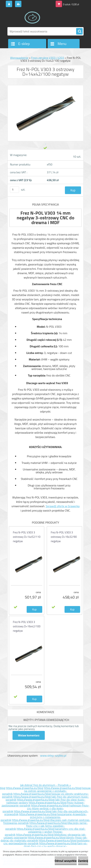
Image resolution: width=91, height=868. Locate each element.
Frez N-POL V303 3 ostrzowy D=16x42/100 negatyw (27, 626)
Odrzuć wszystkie (66, 861)
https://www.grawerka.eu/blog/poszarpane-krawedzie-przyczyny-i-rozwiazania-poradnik (44, 817)
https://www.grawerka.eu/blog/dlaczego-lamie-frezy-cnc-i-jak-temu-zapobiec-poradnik (47, 826)
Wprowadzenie (19, 58)
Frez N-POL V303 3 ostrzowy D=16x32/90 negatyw (64, 537)
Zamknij (83, 861)
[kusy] (15, 190)
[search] (79, 31)
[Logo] (32, 18)
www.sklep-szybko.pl (53, 755)
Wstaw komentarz (29, 735)
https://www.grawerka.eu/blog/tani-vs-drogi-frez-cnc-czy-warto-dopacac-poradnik (46, 846)
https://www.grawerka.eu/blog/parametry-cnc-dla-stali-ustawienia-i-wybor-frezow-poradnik (45, 832)
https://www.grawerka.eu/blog (24, 788)
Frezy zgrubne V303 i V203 (48, 58)
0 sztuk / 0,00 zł (71, 4)
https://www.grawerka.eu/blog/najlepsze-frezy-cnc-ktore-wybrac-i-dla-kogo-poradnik (46, 808)
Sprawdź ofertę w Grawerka (63, 506)
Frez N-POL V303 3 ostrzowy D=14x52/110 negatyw (27, 537)
